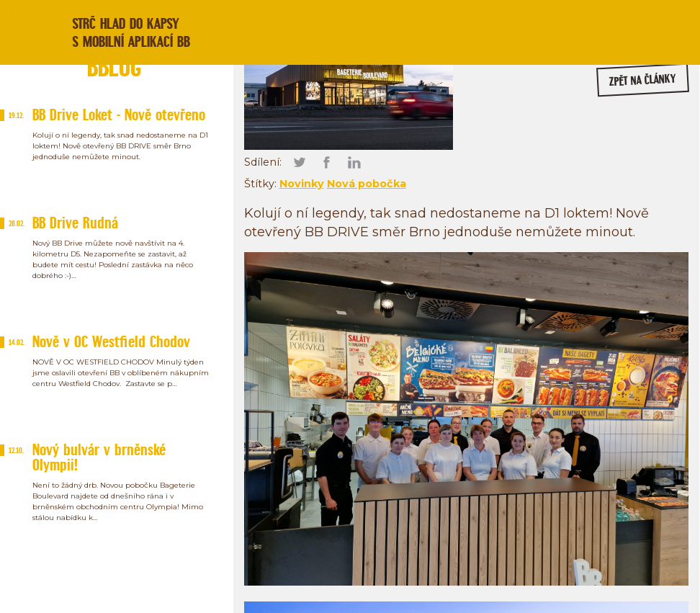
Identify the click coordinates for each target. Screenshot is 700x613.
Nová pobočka (367, 184)
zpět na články (643, 80)
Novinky (302, 184)
